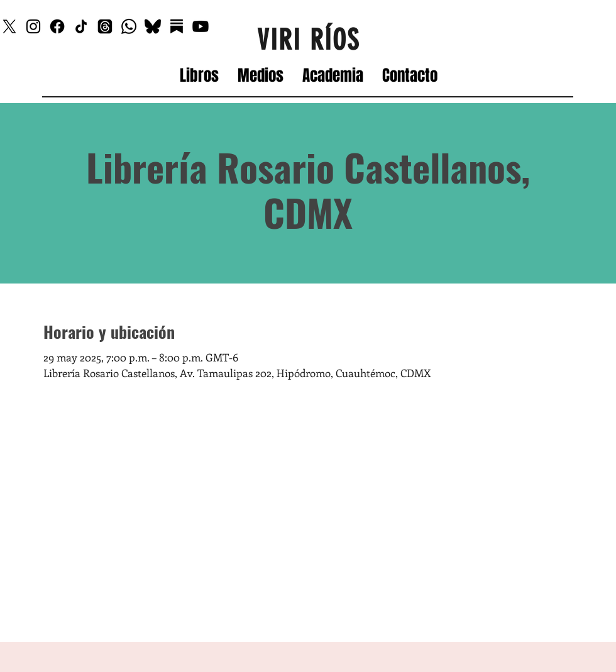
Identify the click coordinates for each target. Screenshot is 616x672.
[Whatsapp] (129, 26)
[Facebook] (57, 26)
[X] (9, 26)
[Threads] (105, 26)
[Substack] (177, 26)
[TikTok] (81, 26)
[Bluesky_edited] (153, 26)
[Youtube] (201, 26)
